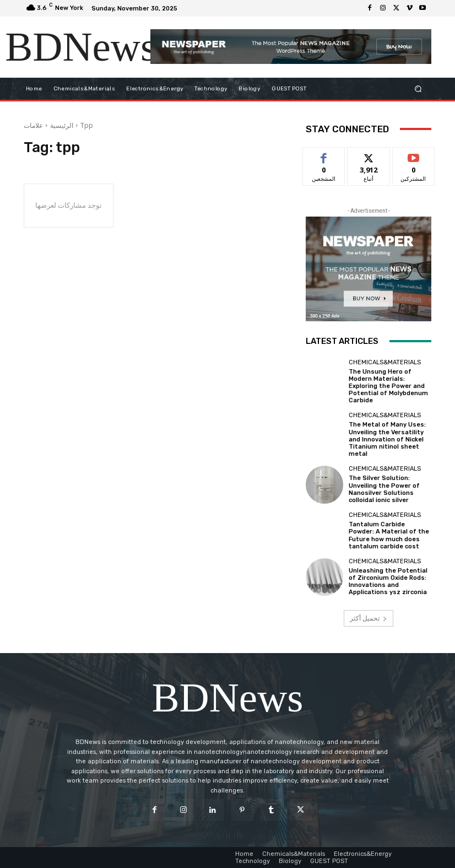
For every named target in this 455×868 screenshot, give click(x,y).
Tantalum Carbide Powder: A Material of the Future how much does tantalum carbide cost (389, 535)
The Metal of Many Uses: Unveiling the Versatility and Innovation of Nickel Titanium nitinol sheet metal (387, 439)
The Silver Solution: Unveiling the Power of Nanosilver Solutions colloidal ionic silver (384, 489)
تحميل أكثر (369, 618)
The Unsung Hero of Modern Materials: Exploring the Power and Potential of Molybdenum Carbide (388, 386)
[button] (418, 88)
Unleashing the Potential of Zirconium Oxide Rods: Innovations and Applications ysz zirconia (388, 582)
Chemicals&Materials (385, 362)
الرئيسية (62, 125)
